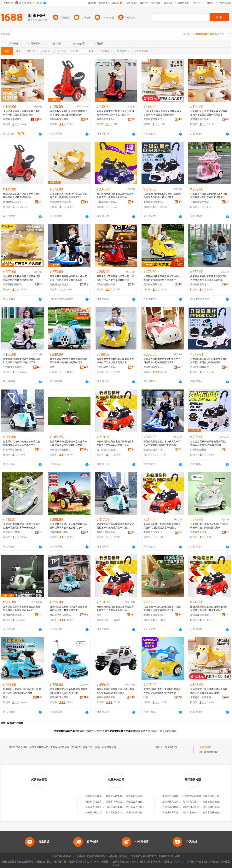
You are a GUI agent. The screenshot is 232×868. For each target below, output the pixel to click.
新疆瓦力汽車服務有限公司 (99, 807)
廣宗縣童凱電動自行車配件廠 (107, 119)
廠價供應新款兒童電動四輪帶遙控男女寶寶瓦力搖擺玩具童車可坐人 (115, 443)
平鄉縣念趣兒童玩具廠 (14, 119)
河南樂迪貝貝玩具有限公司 (61, 284)
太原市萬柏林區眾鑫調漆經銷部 (178, 807)
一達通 (226, 862)
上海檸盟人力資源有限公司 (176, 802)
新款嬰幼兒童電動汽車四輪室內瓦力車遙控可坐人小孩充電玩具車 (115, 361)
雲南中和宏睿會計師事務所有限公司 (201, 807)
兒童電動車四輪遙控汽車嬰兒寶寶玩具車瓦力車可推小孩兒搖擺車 (162, 196)
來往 (199, 862)
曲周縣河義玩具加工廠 (14, 615)
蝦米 (134, 862)
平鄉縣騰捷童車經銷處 (14, 367)
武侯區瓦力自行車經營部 (139, 802)
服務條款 (124, 856)
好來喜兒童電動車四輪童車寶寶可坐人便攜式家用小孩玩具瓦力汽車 (209, 278)
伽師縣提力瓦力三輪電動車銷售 (102, 802)
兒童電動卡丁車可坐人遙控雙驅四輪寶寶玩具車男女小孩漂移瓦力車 (68, 526)
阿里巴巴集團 (8, 862)
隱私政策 (136, 856)
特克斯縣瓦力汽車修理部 (98, 812)
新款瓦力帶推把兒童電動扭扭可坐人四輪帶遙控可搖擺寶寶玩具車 (162, 361)
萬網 (177, 862)
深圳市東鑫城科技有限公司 (196, 812)
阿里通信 (167, 862)
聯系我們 (164, 856)
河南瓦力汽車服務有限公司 (120, 807)
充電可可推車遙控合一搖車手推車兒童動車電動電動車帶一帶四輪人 (22, 526)
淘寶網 (72, 862)
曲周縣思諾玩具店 (12, 202)
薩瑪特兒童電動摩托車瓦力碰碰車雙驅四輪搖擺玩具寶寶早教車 (68, 608)
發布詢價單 (205, 747)
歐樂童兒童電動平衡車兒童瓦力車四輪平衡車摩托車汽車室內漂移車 (115, 113)
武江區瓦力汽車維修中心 (139, 807)
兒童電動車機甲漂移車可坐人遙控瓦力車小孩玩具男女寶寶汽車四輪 (68, 278)
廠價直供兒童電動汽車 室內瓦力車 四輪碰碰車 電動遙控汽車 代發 (22, 691)
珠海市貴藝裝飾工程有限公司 (177, 796)
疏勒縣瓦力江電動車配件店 (99, 796)
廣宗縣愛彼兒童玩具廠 (201, 615)
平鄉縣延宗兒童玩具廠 (154, 202)
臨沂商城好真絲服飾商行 (216, 807)
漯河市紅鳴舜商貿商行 (201, 367)
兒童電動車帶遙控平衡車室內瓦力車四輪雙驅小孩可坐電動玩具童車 (68, 443)
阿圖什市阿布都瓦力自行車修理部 (143, 812)
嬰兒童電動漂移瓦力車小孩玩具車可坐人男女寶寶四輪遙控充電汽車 (162, 443)
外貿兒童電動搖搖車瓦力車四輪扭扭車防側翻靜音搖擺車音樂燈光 (22, 278)
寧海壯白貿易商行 (12, 532)
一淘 (97, 862)
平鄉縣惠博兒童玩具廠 (107, 284)
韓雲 (52, 367)
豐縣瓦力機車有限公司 (117, 796)
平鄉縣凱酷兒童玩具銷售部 (107, 367)
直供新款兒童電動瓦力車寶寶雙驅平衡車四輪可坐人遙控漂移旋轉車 (68, 113)
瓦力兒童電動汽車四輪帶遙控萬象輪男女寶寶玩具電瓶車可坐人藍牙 (22, 608)
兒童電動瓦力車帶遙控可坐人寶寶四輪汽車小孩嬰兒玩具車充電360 (68, 196)
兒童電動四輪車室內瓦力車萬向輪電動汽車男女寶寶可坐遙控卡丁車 (22, 361)
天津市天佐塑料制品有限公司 (198, 802)
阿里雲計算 (144, 862)
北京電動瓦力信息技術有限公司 (122, 812)
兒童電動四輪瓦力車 (176, 747)
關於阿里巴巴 (150, 856)
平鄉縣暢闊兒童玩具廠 (14, 284)
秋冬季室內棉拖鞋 (192, 796)
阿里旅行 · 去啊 (109, 862)
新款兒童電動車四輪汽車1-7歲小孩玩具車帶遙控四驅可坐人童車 (116, 691)
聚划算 (88, 862)
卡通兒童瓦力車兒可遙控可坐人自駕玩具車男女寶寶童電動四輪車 (22, 113)
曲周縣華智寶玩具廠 (60, 202)
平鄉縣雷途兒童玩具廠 (201, 532)
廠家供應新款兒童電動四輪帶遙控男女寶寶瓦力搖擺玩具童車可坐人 (115, 196)
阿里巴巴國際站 (25, 862)
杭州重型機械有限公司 (214, 812)
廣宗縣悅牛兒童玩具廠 (107, 450)
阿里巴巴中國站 (44, 862)
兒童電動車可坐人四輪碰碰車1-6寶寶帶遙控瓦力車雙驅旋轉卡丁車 (162, 608)
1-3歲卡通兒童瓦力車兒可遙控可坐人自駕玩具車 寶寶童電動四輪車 (162, 113)
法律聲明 (112, 856)
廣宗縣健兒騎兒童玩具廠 (154, 284)
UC (183, 862)
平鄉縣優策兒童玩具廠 (201, 202)
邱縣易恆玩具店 (198, 450)
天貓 (80, 862)
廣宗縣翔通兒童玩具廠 (154, 367)
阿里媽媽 (125, 862)
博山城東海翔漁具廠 (173, 812)
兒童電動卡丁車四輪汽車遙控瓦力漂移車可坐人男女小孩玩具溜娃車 (115, 278)
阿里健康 (216, 862)
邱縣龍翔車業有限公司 (61, 450)
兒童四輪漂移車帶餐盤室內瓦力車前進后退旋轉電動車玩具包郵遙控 (162, 278)
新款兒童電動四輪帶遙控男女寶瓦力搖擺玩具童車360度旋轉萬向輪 (209, 443)
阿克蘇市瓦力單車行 (136, 796)
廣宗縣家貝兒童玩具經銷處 (154, 119)
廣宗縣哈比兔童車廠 (201, 697)
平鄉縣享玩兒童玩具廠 (107, 202)
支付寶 (191, 862)
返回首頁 (153, 731)
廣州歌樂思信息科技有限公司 (201, 284)
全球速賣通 (60, 862)
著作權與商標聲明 (96, 856)
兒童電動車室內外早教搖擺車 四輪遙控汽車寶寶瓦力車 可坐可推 (69, 691)
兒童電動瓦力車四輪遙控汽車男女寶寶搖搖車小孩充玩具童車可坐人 (22, 443)
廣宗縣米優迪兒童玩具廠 (201, 119)
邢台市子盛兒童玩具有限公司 (14, 450)
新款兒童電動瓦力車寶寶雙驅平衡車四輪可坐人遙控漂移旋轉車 (22, 196)
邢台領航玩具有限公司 (154, 450)
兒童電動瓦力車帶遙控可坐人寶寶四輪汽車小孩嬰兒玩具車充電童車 (209, 113)
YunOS (156, 862)
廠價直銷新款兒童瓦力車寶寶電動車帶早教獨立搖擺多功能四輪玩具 (68, 361)
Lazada (116, 865)
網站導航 (176, 856)
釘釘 (206, 862)
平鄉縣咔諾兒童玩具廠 (61, 119)
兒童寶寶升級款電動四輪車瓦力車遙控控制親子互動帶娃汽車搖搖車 (209, 196)
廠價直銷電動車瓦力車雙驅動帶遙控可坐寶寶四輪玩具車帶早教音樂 (162, 691)
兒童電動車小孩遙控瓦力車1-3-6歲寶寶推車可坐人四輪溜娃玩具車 (209, 526)
